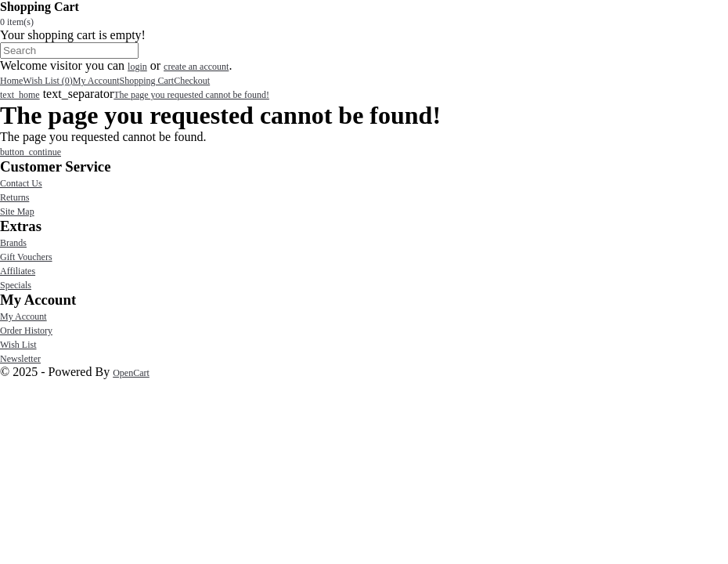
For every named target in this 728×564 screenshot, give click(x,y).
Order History (26, 331)
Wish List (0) (48, 81)
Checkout (192, 81)
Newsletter (20, 359)
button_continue (31, 152)
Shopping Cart (147, 81)
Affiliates (18, 271)
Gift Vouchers (26, 257)
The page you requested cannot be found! (191, 95)
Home (11, 81)
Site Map (17, 211)
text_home (20, 95)
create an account (196, 67)
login (137, 67)
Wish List (18, 345)
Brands (13, 243)
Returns (14, 197)
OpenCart (131, 373)
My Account (96, 81)
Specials (16, 285)
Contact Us (21, 183)
